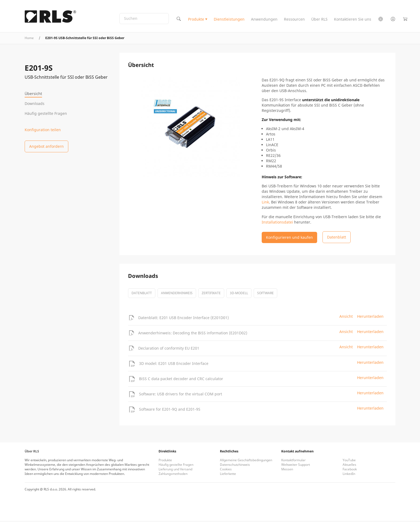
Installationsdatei (277, 223)
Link (265, 203)
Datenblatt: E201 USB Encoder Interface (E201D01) (183, 319)
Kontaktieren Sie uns (353, 20)
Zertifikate (211, 294)
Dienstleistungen (229, 20)
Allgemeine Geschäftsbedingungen (246, 461)
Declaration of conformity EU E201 (169, 349)
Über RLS (319, 20)
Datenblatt (142, 294)
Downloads (35, 103)
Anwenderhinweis (177, 294)
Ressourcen (294, 20)
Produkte (196, 20)
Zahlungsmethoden (173, 475)
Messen (287, 470)
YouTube (349, 461)
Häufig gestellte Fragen (46, 113)
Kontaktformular (293, 461)
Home (29, 39)
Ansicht (346, 318)
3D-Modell (239, 294)
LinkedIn (349, 475)
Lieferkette (228, 475)
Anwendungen (264, 20)
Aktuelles (349, 466)
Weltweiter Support (296, 466)
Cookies (226, 470)
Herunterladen (370, 318)
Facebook (350, 470)
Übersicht (33, 94)
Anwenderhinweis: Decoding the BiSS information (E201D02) (193, 334)
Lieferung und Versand (175, 470)
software (265, 294)
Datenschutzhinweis (235, 466)
